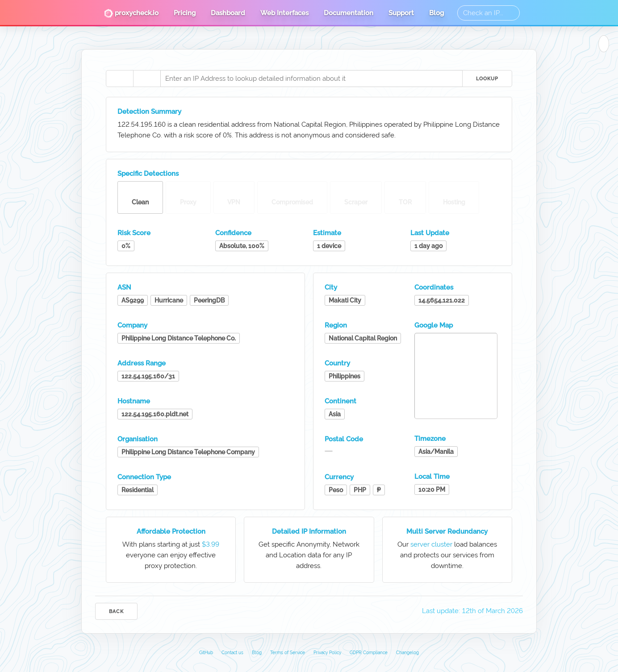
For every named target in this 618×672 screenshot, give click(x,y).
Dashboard (228, 13)
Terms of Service (288, 653)
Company (132, 325)
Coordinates (434, 287)
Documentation (349, 13)
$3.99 (211, 544)
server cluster (431, 544)
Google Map (434, 325)
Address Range (142, 363)
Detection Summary (149, 112)
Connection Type (144, 477)
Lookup (487, 79)
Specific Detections (148, 174)
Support (401, 13)
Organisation (138, 439)
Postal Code (344, 439)
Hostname (134, 401)
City (331, 287)
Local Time (432, 477)
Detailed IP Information (309, 531)
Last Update (430, 233)
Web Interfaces (284, 13)
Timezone (430, 439)
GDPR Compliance (369, 653)
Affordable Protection (171, 531)
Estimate (327, 233)
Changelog (407, 653)
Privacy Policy (327, 653)
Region (336, 325)
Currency (339, 477)
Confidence (233, 233)
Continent (340, 401)
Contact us (232, 653)
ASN (124, 287)
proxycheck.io (131, 13)
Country (337, 363)
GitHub (206, 653)
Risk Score (134, 233)
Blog (436, 13)
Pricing (185, 13)
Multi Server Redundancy (447, 531)
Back (116, 612)
